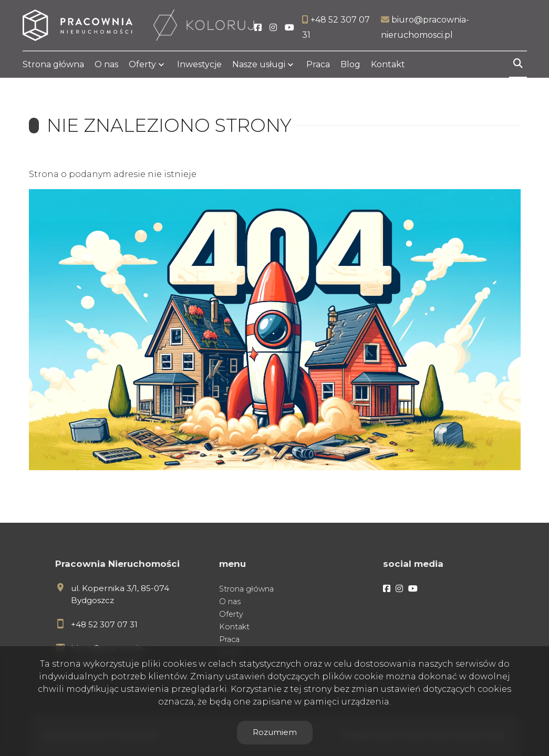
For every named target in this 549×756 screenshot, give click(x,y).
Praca (318, 64)
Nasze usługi (259, 64)
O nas (106, 64)
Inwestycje (199, 64)
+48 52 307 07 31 (104, 624)
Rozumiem (275, 732)
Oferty (142, 64)
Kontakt (388, 64)
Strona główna (53, 64)
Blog (350, 64)
